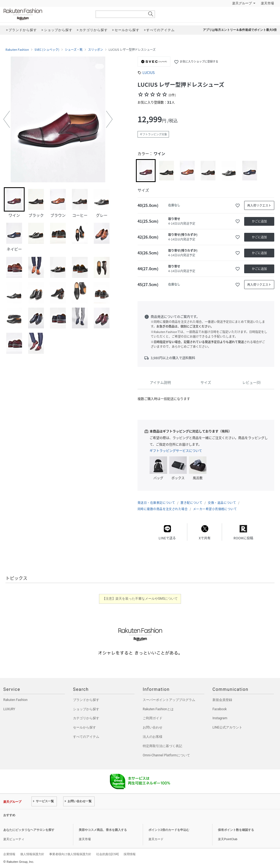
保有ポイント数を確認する (236, 830)
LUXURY (9, 709)
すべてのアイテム (86, 737)
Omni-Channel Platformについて (166, 755)
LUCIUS (149, 72)
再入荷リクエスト (259, 205)
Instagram (220, 718)
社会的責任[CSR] (107, 854)
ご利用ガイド (153, 718)
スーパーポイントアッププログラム (169, 700)
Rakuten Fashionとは (158, 709)
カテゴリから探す (86, 718)
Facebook (220, 709)
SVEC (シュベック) (47, 50)
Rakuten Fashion (46, 14)
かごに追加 (259, 221)
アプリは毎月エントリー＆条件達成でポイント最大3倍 (240, 30)
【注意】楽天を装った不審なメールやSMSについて (140, 599)
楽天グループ (242, 3)
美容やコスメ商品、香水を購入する (103, 830)
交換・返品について (222, 503)
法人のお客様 (153, 737)
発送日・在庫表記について (156, 503)
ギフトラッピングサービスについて (176, 451)
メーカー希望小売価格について (215, 509)
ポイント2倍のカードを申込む (169, 830)
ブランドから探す (86, 700)
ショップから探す (86, 709)
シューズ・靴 (74, 50)
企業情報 (9, 854)
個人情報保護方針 (32, 854)
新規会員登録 (222, 700)
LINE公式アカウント (227, 727)
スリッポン (96, 50)
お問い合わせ (153, 727)
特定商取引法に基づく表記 (162, 746)
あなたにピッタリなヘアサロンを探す (29, 830)
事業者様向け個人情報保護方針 (70, 854)
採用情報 (130, 854)
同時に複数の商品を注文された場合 (163, 509)
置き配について (191, 503)
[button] (7, 119)
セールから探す (84, 727)
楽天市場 (267, 3)
